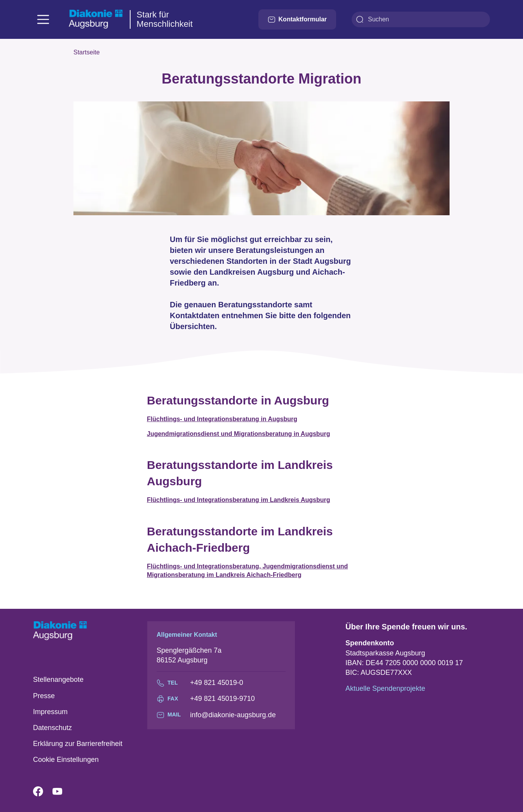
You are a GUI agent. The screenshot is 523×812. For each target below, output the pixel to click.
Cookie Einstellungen (66, 760)
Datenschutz (52, 728)
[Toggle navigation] (43, 19)
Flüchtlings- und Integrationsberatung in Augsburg (222, 419)
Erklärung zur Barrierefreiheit (78, 744)
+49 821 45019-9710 (222, 699)
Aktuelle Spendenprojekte (385, 688)
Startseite (87, 52)
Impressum (50, 712)
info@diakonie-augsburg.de (233, 715)
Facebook (43, 792)
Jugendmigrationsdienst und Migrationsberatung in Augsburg (238, 434)
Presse (44, 696)
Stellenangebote (58, 680)
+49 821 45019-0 (217, 683)
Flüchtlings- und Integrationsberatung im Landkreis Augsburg (238, 500)
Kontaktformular (297, 19)
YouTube (62, 792)
